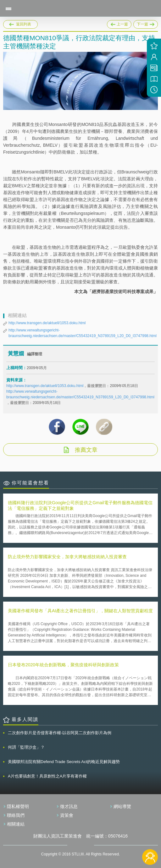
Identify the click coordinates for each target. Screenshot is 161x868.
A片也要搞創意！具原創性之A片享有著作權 (47, 776)
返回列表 (24, 24)
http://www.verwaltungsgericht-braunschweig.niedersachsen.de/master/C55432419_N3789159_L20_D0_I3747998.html (83, 333)
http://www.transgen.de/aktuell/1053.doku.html (47, 323)
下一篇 (146, 23)
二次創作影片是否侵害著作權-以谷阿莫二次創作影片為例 (60, 733)
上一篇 (119, 23)
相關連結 (16, 824)
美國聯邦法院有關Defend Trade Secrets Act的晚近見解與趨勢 (64, 762)
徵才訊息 (69, 806)
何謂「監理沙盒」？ (26, 747)
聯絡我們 (16, 815)
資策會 (67, 815)
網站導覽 (122, 806)
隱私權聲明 (18, 806)
